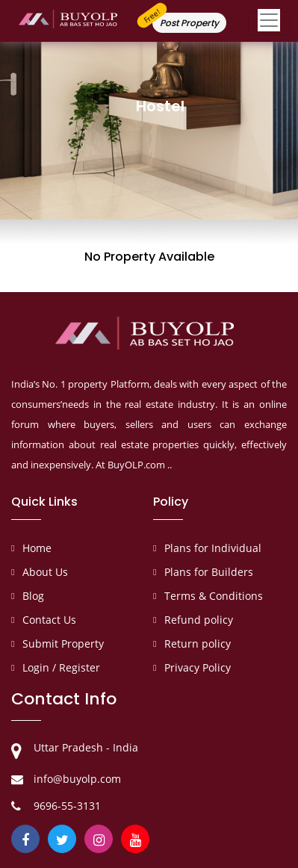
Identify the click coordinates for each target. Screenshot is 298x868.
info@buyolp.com (77, 779)
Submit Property (63, 644)
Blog (33, 596)
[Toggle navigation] (269, 23)
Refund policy (199, 620)
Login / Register (61, 667)
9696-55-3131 (67, 806)
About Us (45, 572)
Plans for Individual (213, 548)
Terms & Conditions (214, 596)
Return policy (198, 644)
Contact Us (49, 620)
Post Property (189, 23)
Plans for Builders (209, 572)
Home (37, 548)
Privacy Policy (198, 667)
